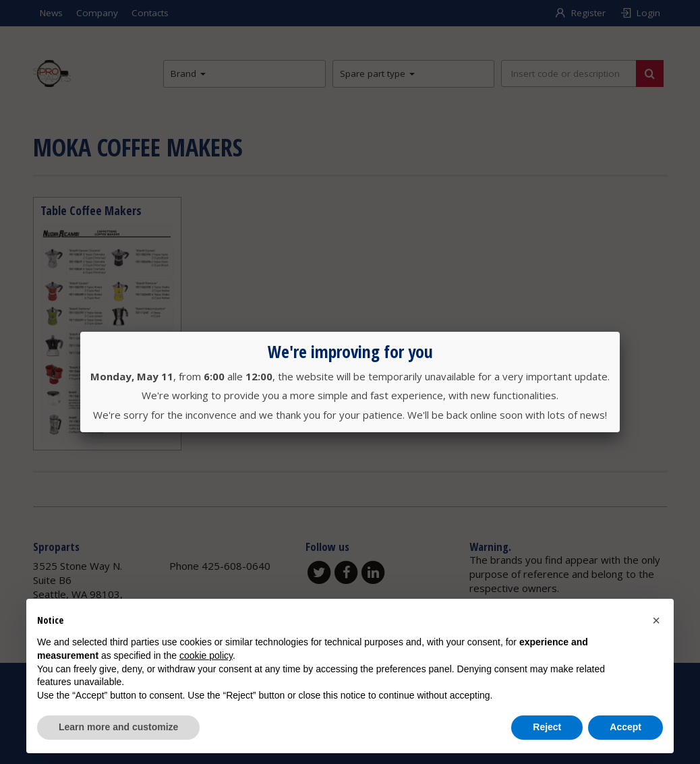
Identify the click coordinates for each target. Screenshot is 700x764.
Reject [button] (547, 727)
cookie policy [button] (206, 655)
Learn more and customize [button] (118, 727)
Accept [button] (625, 727)
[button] (656, 620)
